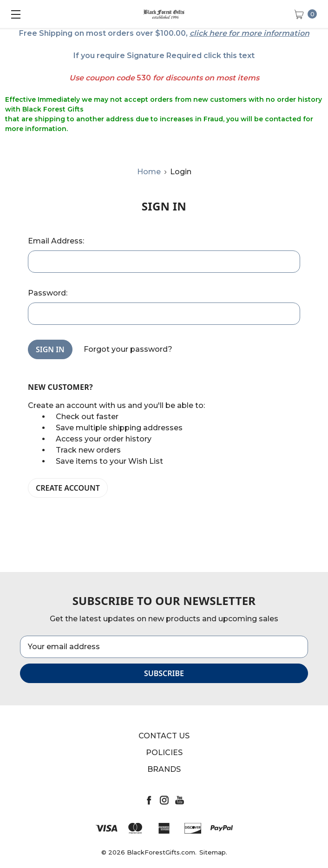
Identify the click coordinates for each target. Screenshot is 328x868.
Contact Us (164, 736)
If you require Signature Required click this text (164, 56)
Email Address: (56, 241)
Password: (48, 293)
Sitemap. (213, 852)
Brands (164, 769)
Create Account (68, 488)
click (198, 33)
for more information (269, 33)
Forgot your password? (128, 349)
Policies (164, 753)
